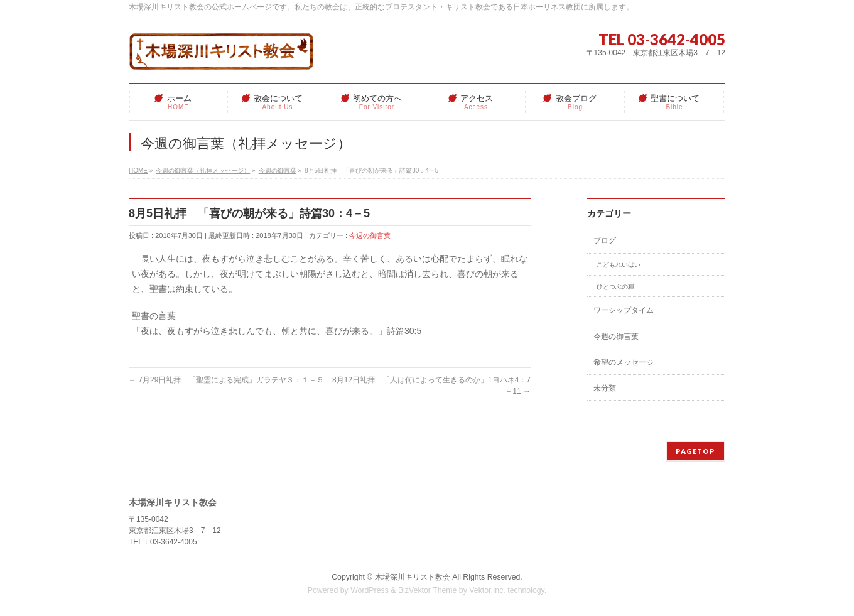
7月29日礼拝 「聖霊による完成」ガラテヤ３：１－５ (226, 380)
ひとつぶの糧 (615, 287)
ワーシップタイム (624, 310)
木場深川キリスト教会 (413, 577)
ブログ (605, 240)
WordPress (370, 590)
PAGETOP (695, 451)
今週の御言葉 (370, 235)
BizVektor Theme (428, 590)
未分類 (605, 388)
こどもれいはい (619, 265)
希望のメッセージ (624, 362)
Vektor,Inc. (487, 590)
